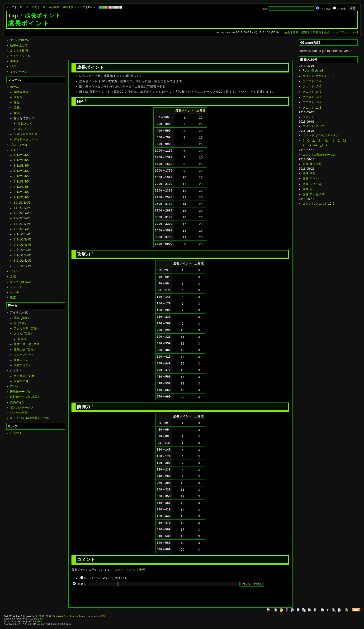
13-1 (17, 218)
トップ (10, 7)
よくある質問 (19, 51)
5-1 (16, 176)
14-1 (17, 224)
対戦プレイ (25, 124)
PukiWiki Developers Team (69, 616)
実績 (17, 113)
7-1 (16, 187)
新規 (34, 7)
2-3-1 (17, 245)
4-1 (16, 171)
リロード (23, 7)
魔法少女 (20, 350)
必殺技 (22, 339)
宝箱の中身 (21, 381)
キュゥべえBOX (21, 282)
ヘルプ (81, 7)
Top (13, 16)
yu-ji (41, 619)
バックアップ (341, 32)
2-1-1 (17, 234)
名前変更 (316, 32)
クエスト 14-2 (312, 92)
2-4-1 (17, 250)
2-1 (16, 160)
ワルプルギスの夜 (26, 134)
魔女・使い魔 (23, 344)
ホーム (14, 87)
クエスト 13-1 (312, 97)
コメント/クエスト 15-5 (318, 204)
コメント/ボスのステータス (321, 135)
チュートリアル (20, 56)
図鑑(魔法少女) (312, 164)
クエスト (16, 150)
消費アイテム (23, 365)
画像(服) (308, 189)
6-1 (16, 182)
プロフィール (19, 145)
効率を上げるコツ (22, 45)
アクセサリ (21, 328)
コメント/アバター (315, 126)
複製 (304, 32)
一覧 (43, 7)
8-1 (16, 192)
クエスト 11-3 (312, 108)
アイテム (16, 271)
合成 (13, 276)
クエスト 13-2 (312, 102)
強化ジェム (21, 360)
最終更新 (68, 7)
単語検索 (54, 7)
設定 (13, 298)
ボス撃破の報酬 (24, 376)
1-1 (16, 155)
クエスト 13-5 (312, 86)
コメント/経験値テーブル (319, 155)
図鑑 (17, 108)
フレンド (20, 97)
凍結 (296, 32)
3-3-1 (17, 266)
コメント (308, 117)
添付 (355, 32)
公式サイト (17, 433)
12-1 (17, 213)
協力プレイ (25, 129)
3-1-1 (17, 255)
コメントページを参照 (130, 570)
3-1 (16, 166)
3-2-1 (17, 261)
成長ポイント (19, 402)
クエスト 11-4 (312, 81)
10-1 (17, 203)
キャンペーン (19, 72)
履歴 (17, 102)
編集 (287, 32)
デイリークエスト (26, 139)
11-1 (17, 208)
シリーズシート (24, 355)
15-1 (17, 229)
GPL (103, 616)
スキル (18, 334)
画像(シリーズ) (312, 184)
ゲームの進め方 (20, 40)
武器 (17, 318)
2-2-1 (17, 240)
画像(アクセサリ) (314, 194)
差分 (327, 32)
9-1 (16, 197)
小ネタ (14, 61)
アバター (16, 386)
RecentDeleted (313, 71)
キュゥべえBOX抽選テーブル (29, 418)
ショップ (16, 287)
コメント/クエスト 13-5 (318, 76)
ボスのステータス (22, 408)
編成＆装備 (21, 92)
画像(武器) (310, 173)
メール (14, 292)
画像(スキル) (311, 178)
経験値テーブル (20, 392)
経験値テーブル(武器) (24, 397)
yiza (39, 621)
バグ (13, 66)
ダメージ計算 (19, 413)
